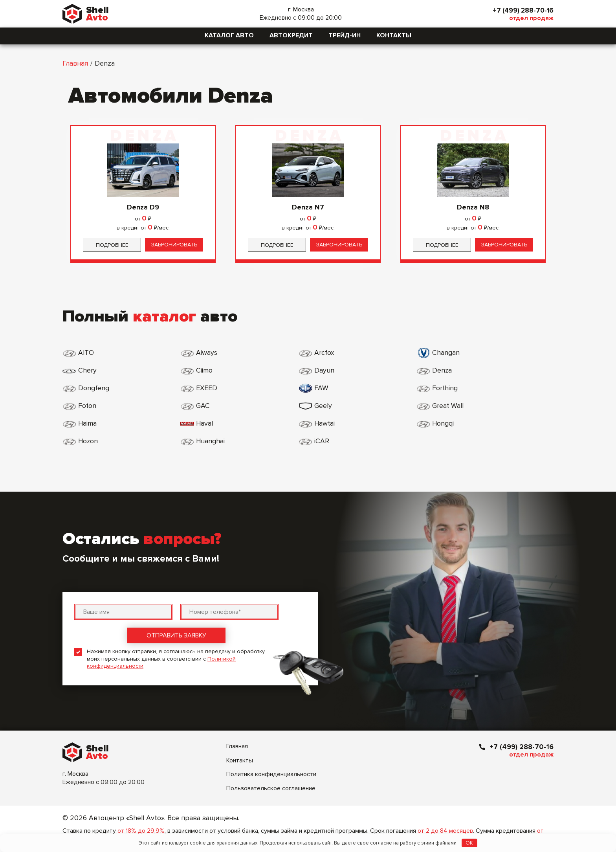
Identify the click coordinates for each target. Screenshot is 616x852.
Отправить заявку (176, 600)
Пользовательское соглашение (271, 753)
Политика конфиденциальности (271, 739)
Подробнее (112, 245)
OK (469, 843)
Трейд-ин (345, 35)
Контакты (394, 35)
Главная (75, 63)
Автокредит (291, 35)
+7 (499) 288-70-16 (522, 10)
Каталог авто (229, 35)
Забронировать (174, 245)
